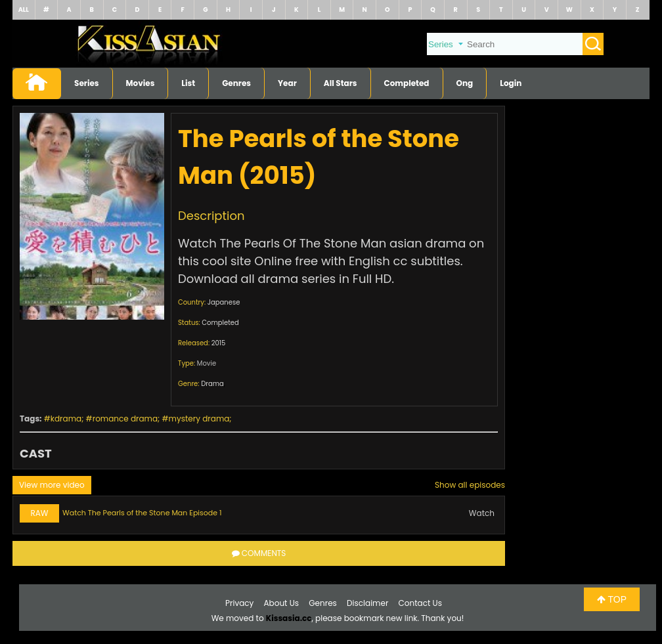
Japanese (224, 302)
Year (287, 83)
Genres (236, 83)
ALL (24, 10)
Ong (465, 83)
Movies (141, 83)
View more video (52, 485)
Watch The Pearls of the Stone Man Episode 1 (142, 513)
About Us (282, 603)
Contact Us (420, 603)
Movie (207, 363)
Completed (407, 83)
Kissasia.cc (289, 618)
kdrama (66, 419)
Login (511, 83)
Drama (212, 384)
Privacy (239, 603)
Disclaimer (367, 603)
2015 (219, 343)
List (188, 83)
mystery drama (199, 419)
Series (87, 83)
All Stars (341, 83)
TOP (612, 599)
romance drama (125, 419)
